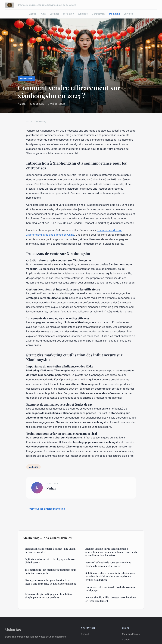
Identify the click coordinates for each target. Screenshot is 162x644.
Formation (69, 14)
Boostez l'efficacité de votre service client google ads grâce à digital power (108, 564)
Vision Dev (13, 629)
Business (55, 14)
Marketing (115, 14)
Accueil (33, 14)
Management (98, 14)
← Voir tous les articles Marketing (46, 509)
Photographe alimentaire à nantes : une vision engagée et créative (50, 550)
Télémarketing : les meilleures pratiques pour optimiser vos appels (50, 571)
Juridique (83, 14)
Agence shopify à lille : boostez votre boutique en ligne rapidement (111, 599)
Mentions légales (131, 634)
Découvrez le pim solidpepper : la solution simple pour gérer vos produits (48, 596)
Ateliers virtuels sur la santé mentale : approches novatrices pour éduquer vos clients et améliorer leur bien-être (111, 552)
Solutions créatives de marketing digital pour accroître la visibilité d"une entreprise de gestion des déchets (110, 576)
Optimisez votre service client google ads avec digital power (50, 561)
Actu (43, 14)
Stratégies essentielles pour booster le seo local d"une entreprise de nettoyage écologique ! (51, 584)
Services (128, 14)
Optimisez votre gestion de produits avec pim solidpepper (111, 589)
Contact (126, 639)
